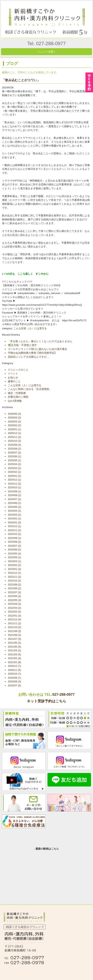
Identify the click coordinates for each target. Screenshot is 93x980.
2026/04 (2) (14, 418)
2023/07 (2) (14, 546)
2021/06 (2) (14, 643)
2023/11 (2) (14, 530)
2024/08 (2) (14, 495)
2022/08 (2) (14, 588)
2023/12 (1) (14, 526)
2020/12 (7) (14, 666)
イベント (13, 374)
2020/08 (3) (14, 682)
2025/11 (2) (14, 437)
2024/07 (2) (14, 499)
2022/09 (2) (14, 585)
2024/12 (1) (14, 480)
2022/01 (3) (14, 616)
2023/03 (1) (14, 561)
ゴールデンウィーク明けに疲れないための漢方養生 (37, 349)
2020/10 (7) (14, 674)
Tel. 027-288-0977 (46, 43)
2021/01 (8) (14, 662)
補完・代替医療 (17, 393)
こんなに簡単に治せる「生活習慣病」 (30, 389)
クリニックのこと (18, 370)
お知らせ (13, 378)
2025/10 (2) (14, 441)
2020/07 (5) (14, 685)
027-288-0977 (63, 695)
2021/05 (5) (14, 647)
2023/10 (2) (14, 534)
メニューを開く (47, 52)
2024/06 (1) (14, 503)
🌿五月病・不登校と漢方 (22, 345)
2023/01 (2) (14, 569)
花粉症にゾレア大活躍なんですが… (28, 357)
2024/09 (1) (14, 491)
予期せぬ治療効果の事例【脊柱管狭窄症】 (32, 353)
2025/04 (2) (14, 464)
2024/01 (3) (14, 522)
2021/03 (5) (14, 654)
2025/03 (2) (14, 468)
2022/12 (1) (14, 573)
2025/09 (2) (14, 445)
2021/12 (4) (14, 619)
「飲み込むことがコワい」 (21, 80)
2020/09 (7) (14, 678)
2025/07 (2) (14, 453)
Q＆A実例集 (15, 401)
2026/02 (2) (14, 425)
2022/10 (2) (14, 581)
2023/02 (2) (14, 565)
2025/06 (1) (14, 456)
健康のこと (14, 381)
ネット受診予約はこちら (46, 701)
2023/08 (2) (14, 542)
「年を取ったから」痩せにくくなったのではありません (40, 341)
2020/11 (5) (14, 670)
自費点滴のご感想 (18, 397)
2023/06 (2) (14, 550)
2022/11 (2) (14, 577)
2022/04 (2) (14, 604)
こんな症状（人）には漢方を (30, 328)
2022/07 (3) (14, 592)
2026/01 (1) (14, 429)
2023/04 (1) (14, 557)
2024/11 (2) (14, 484)
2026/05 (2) (14, 414)
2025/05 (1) (14, 460)
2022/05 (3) (14, 600)
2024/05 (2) (14, 507)
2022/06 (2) (14, 596)
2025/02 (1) (14, 472)
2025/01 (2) (14, 476)
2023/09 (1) (14, 538)
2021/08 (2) (14, 635)
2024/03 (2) (14, 515)
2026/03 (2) (14, 422)
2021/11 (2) (14, 623)
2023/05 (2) (14, 554)
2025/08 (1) (14, 449)
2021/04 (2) (14, 650)
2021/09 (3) (14, 631)
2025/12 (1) (14, 433)
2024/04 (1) (14, 511)
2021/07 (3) (14, 639)
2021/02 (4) (14, 658)
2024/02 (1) (14, 518)
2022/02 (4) (14, 612)
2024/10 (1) (14, 487)
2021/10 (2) (14, 627)
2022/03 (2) (14, 608)
